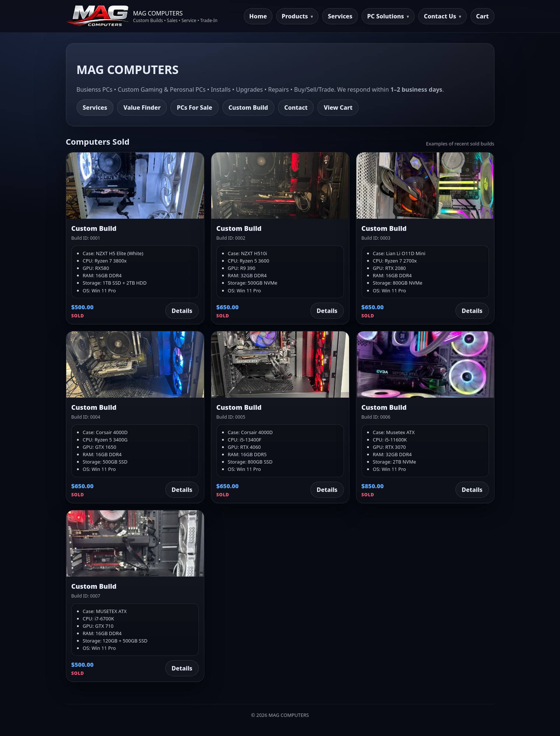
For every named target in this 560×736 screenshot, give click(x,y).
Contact (296, 108)
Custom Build (249, 108)
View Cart (338, 108)
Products (295, 16)
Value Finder (142, 108)
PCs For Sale (194, 108)
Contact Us (440, 16)
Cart (482, 16)
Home (258, 16)
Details (182, 311)
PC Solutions (385, 16)
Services (340, 16)
